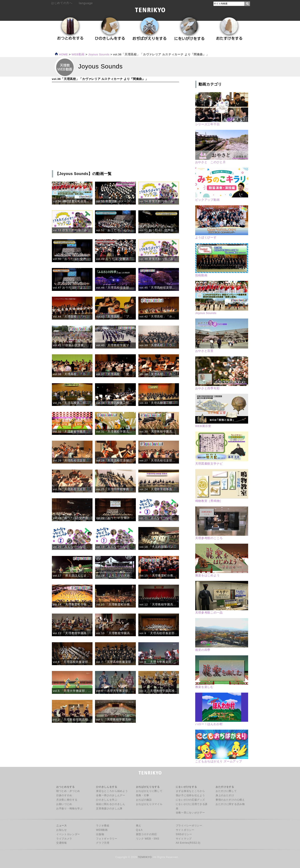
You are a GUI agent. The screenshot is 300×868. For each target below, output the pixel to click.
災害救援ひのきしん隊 (109, 808)
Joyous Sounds (99, 54)
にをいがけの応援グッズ (190, 800)
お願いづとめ (64, 804)
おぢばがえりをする (148, 787)
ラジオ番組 (103, 826)
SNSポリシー (184, 834)
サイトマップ (184, 839)
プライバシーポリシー (189, 826)
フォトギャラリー (107, 839)
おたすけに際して (226, 791)
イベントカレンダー (68, 834)
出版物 (100, 834)
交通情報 (62, 843)
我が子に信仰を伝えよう (190, 795)
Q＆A (139, 830)
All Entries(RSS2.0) (188, 843)
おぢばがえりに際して (149, 791)
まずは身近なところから (190, 791)
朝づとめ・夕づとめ (68, 791)
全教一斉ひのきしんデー (111, 795)
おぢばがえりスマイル (149, 804)
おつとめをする (66, 787)
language (86, 3)
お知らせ (62, 830)
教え (139, 826)
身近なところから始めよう (112, 791)
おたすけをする (225, 787)
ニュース (62, 826)
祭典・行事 (143, 795)
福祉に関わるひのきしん (111, 804)
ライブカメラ (64, 839)
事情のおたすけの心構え (230, 800)
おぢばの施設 (144, 800)
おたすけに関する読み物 (230, 804)
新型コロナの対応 (147, 834)
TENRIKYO (145, 857)
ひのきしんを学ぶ (107, 800)
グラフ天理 (103, 843)
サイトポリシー (185, 830)
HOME (61, 54)
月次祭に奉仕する (67, 800)
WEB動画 (102, 830)
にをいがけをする (186, 787)
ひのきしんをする (107, 787)
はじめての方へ (62, 3)
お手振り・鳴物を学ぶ (69, 808)
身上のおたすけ (225, 795)
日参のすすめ (64, 795)
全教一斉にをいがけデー (190, 813)
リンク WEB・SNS (148, 839)
